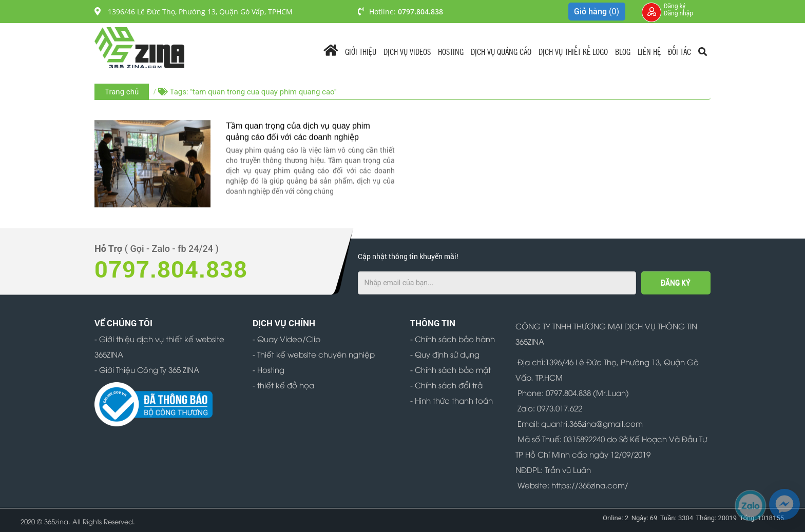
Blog (623, 51)
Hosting (451, 51)
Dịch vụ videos (407, 51)
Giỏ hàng (597, 12)
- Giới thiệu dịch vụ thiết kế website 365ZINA (159, 346)
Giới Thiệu (361, 51)
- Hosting (269, 369)
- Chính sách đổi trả (446, 385)
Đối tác (679, 51)
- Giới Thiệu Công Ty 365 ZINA (147, 369)
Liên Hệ (649, 51)
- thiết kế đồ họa (283, 385)
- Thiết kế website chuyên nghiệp (314, 354)
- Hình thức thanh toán (452, 400)
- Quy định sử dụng (445, 354)
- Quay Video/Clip (286, 339)
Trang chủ (122, 92)
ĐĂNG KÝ (676, 283)
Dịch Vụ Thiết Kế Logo (573, 51)
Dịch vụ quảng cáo (501, 51)
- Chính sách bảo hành (453, 339)
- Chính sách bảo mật (451, 369)
